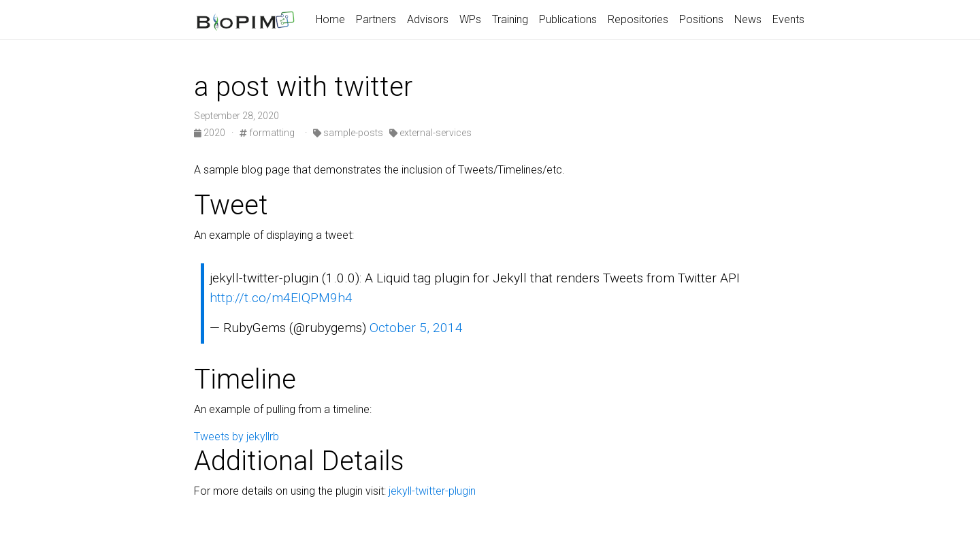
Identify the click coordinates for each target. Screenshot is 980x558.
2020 (211, 133)
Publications (568, 19)
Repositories (638, 19)
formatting (267, 133)
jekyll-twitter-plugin (432, 491)
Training (510, 19)
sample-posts (348, 133)
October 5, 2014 (416, 328)
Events (788, 19)
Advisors (428, 19)
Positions (701, 19)
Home (330, 19)
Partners (376, 19)
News (748, 19)
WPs (470, 19)
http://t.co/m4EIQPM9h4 (281, 298)
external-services (430, 133)
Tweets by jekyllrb (236, 437)
